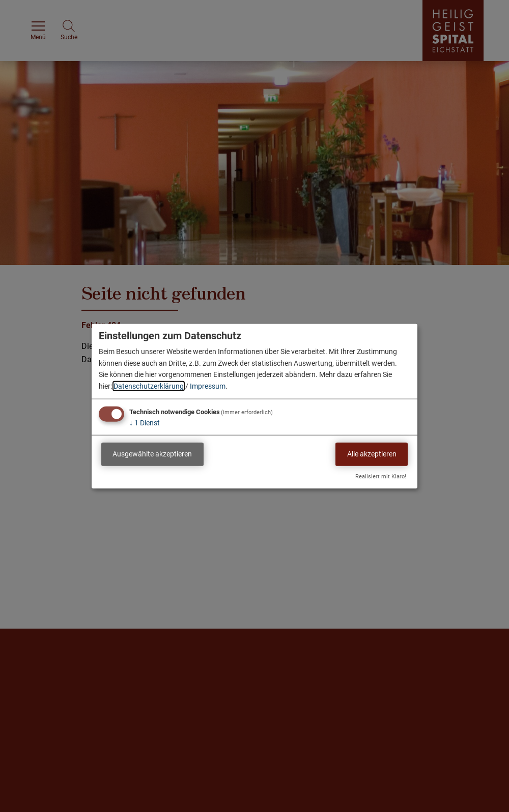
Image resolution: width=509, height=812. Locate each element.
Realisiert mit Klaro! (381, 476)
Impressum (208, 386)
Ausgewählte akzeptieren (152, 454)
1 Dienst (145, 423)
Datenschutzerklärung (149, 386)
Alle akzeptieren (372, 454)
